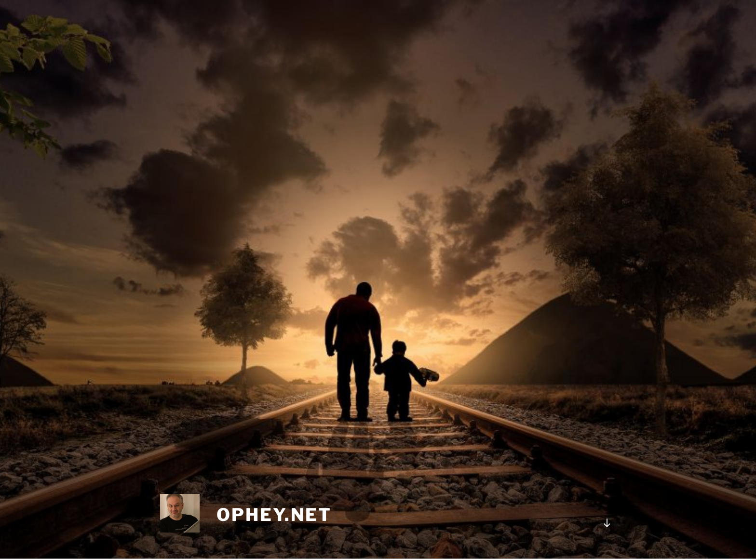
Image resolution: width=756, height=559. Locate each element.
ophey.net (274, 515)
